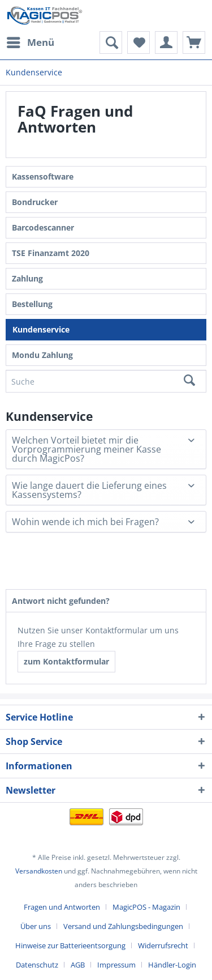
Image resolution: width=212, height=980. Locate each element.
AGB (78, 965)
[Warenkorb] (194, 42)
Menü (31, 41)
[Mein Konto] (166, 42)
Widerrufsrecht (163, 945)
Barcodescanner (43, 227)
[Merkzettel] (139, 42)
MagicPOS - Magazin (146, 907)
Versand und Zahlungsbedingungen (123, 926)
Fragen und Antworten (62, 907)
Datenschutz (37, 965)
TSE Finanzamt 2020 (51, 253)
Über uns (36, 926)
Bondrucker (35, 202)
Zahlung (27, 278)
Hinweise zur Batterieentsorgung (70, 945)
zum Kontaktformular (66, 661)
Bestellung (32, 304)
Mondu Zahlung (42, 355)
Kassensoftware (43, 176)
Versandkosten (39, 871)
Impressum (116, 965)
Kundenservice (41, 329)
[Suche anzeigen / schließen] (111, 42)
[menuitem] (30, 42)
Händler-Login (172, 965)
